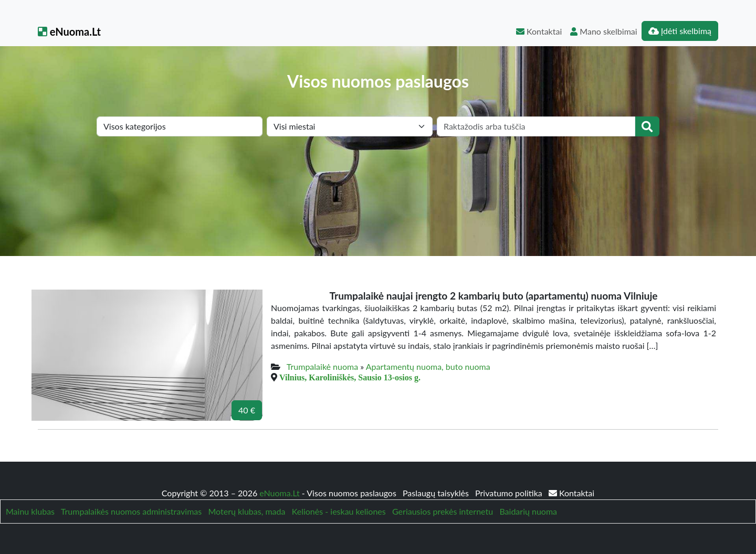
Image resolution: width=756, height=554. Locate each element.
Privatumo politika (510, 493)
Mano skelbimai (603, 31)
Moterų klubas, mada (246, 511)
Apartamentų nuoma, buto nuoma (428, 366)
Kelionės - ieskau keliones (339, 511)
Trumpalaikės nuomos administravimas (131, 511)
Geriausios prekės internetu (443, 511)
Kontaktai (539, 31)
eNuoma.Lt (69, 31)
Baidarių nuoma (528, 511)
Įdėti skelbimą (680, 31)
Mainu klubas (30, 511)
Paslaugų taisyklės (437, 493)
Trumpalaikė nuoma (322, 366)
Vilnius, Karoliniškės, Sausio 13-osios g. (350, 377)
